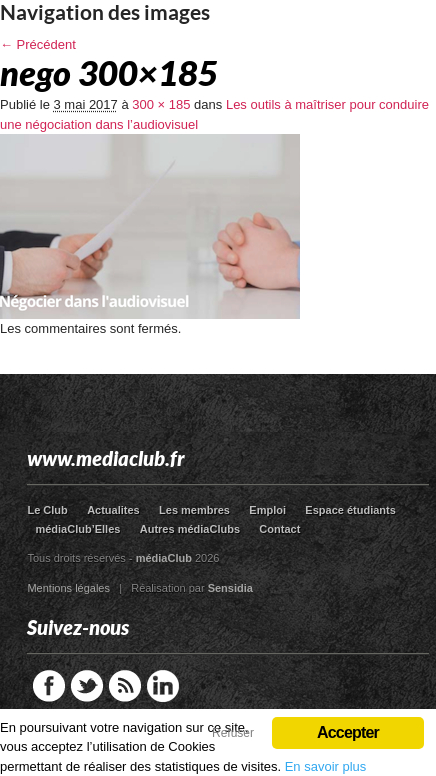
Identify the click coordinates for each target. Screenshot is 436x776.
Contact (279, 529)
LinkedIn (163, 686)
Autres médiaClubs (190, 529)
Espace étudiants (350, 510)
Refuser (233, 733)
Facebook (49, 686)
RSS (125, 686)
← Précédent (38, 44)
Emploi (267, 510)
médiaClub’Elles (77, 529)
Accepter (348, 732)
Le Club (47, 510)
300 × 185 (161, 104)
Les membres (194, 510)
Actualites (113, 510)
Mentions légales (68, 588)
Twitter (87, 686)
